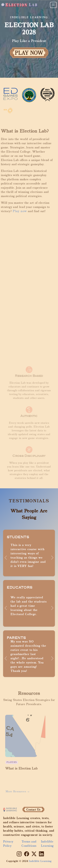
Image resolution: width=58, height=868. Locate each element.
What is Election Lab (22, 766)
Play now (17, 211)
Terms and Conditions (29, 844)
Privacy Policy (8, 844)
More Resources (19, 792)
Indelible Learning (47, 844)
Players (13, 761)
